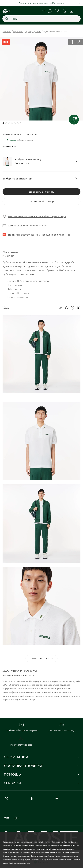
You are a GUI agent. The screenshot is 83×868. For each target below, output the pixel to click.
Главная (7, 31)
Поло (38, 31)
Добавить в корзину (42, 192)
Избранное (57, 11)
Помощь (50, 11)
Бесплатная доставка (21, 216)
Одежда (29, 31)
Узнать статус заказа (21, 741)
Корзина (71, 11)
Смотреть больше (41, 658)
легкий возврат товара (52, 216)
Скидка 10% (15, 226)
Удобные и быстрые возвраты (21, 727)
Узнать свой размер (41, 201)
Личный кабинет (64, 11)
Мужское (18, 31)
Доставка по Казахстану (62, 727)
